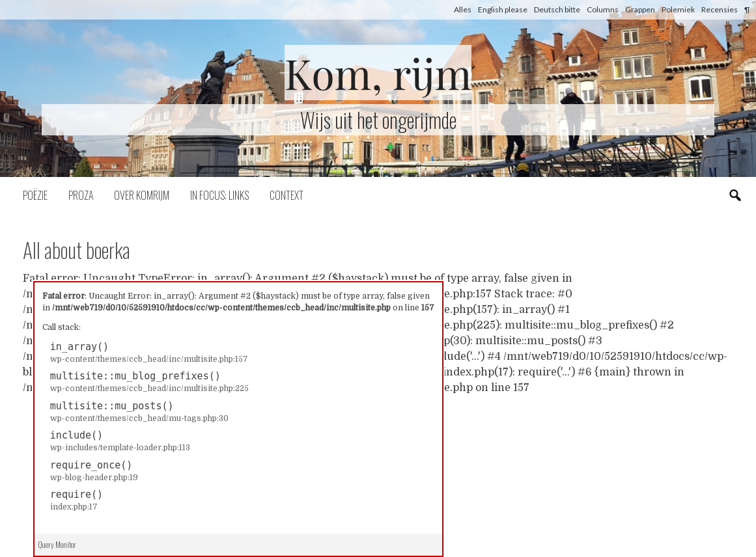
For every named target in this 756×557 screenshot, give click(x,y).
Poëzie (35, 195)
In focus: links (219, 195)
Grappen (640, 9)
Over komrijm (142, 195)
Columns (603, 9)
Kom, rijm (378, 73)
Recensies (720, 9)
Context (287, 195)
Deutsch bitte (557, 9)
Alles (463, 9)
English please (503, 9)
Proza (81, 195)
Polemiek (678, 9)
